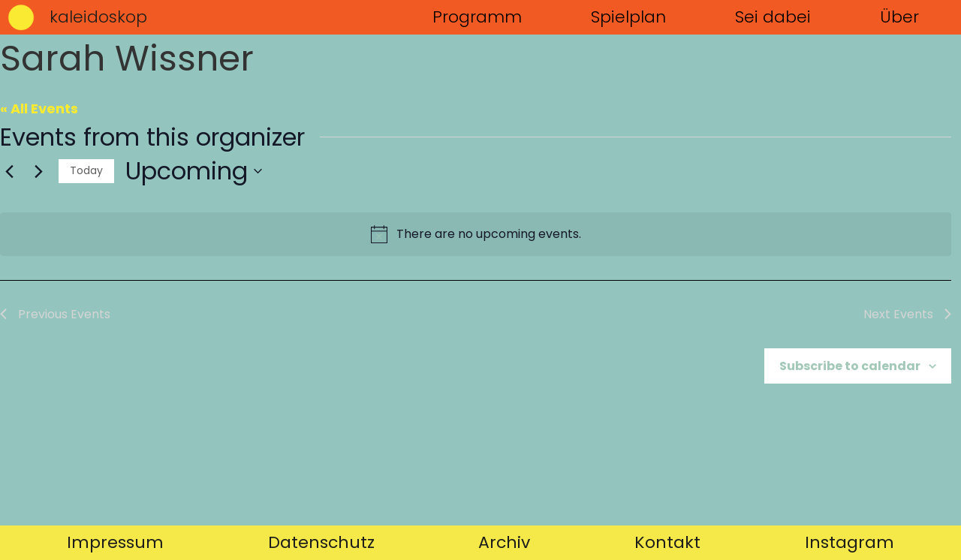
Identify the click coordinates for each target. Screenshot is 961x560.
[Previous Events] (9, 171)
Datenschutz (321, 542)
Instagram (850, 542)
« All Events (39, 108)
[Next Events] (38, 171)
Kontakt (667, 542)
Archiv (504, 542)
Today (86, 170)
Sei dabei (773, 17)
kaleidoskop (98, 17)
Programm (477, 17)
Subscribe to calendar (850, 366)
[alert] (476, 234)
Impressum (115, 542)
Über (899, 17)
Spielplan (628, 17)
